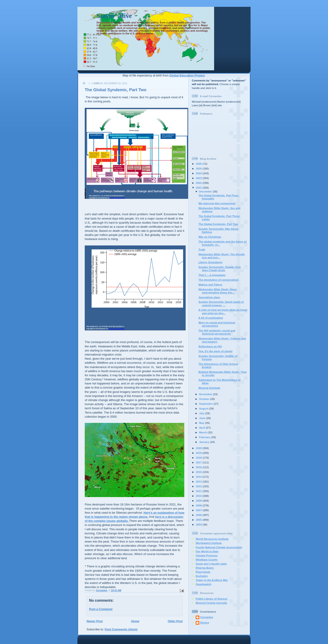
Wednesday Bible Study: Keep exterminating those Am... (218, 291)
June (203, 418)
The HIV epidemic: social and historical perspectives (217, 332)
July (202, 413)
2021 (199, 188)
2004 (199, 524)
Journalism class (209, 297)
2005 (199, 520)
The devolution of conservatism (218, 280)
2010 (199, 496)
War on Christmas (210, 237)
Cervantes (207, 617)
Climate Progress (207, 555)
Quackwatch (204, 584)
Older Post (175, 621)
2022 (199, 183)
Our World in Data (207, 551)
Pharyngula (203, 572)
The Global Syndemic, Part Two (218, 224)
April (202, 428)
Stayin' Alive (114, 16)
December (206, 191)
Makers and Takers (210, 284)
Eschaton (202, 576)
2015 (199, 472)
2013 (199, 481)
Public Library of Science (212, 599)
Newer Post (95, 621)
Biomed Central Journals (211, 603)
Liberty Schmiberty (210, 262)
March (203, 432)
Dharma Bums (205, 568)
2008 (199, 505)
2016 (199, 467)
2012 (199, 486)
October (205, 399)
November (206, 394)
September (206, 404)
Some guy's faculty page (211, 564)
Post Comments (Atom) (121, 629)
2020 (199, 448)
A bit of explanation (211, 318)
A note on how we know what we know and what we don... (223, 311)
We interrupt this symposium (217, 203)
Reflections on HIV (210, 346)
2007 (199, 510)
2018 (199, 458)
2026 (199, 164)
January (205, 442)
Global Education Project (187, 75)
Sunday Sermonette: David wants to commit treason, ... (221, 303)
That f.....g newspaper (212, 275)
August (204, 408)
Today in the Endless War (212, 580)
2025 (199, 168)
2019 (199, 453)
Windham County (207, 559)
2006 (199, 515)
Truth (202, 249)
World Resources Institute (212, 539)
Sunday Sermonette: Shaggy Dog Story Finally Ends (219, 269)
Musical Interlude (209, 388)
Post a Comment (101, 609)
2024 (199, 173)
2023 (199, 178)
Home (135, 621)
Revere (205, 623)
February (205, 437)
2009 (199, 501)
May (202, 423)
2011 (199, 491)
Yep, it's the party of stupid (215, 351)
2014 (199, 477)
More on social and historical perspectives (217, 324)
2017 (199, 462)
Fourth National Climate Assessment (219, 547)
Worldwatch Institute (209, 543)
